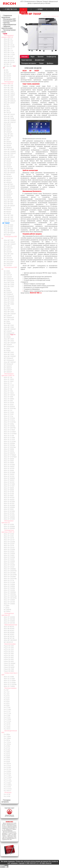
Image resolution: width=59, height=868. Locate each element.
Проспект (41, 57)
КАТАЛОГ (23, 11)
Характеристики (27, 60)
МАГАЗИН (31, 11)
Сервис (41, 63)
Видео (33, 57)
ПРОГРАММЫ (47, 11)
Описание (24, 57)
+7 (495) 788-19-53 (9, 9)
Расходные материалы (29, 63)
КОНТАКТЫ (54, 11)
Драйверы (50, 63)
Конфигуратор (51, 57)
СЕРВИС (39, 9)
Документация (40, 60)
